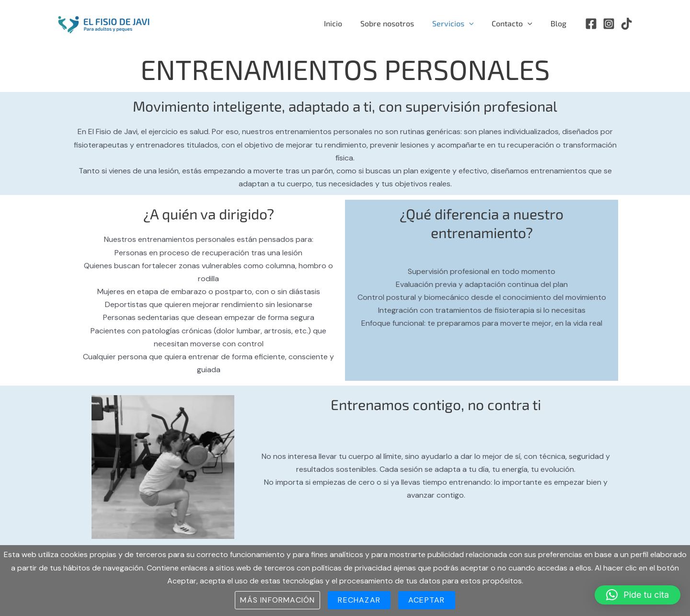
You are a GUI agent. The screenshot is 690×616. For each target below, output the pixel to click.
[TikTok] (627, 24)
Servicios (460, 23)
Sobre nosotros (397, 23)
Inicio (346, 23)
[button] (638, 595)
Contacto (516, 23)
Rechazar (359, 600)
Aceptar (426, 600)
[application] (476, 23)
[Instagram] (609, 24)
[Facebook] (591, 24)
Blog (560, 23)
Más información (277, 600)
